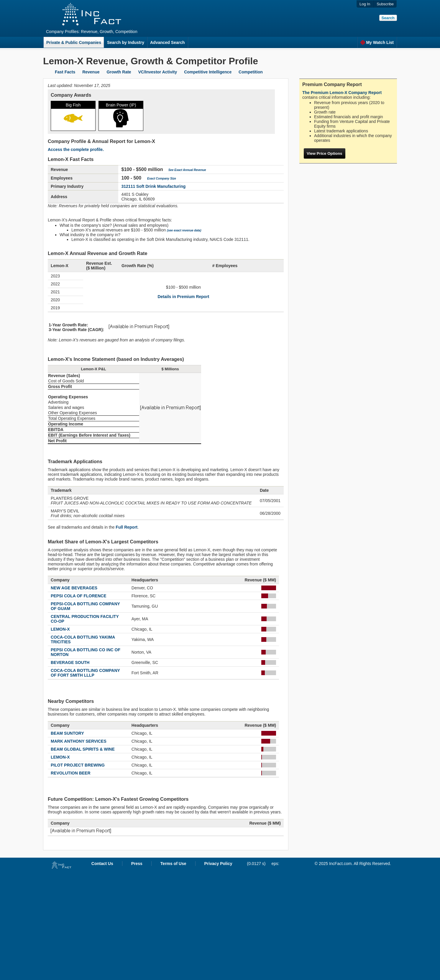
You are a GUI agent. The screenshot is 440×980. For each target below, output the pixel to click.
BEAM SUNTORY (67, 733)
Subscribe (385, 4)
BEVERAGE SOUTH (70, 662)
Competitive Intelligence (208, 72)
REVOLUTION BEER (71, 773)
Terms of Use (173, 864)
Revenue (91, 72)
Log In (365, 4)
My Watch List (377, 42)
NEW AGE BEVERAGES (74, 588)
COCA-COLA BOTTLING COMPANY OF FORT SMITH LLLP (85, 673)
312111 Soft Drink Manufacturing (153, 186)
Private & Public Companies (74, 42)
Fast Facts (65, 72)
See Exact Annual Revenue (187, 170)
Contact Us (102, 864)
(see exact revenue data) (184, 230)
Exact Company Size (162, 179)
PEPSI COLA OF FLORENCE (79, 596)
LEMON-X (60, 629)
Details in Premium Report (183, 297)
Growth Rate (119, 72)
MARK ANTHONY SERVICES (79, 741)
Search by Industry (126, 42)
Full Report (127, 527)
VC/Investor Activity (158, 72)
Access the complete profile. (76, 149)
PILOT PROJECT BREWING (78, 765)
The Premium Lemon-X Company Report (342, 93)
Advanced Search (168, 42)
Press (137, 864)
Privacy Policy (218, 864)
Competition (251, 72)
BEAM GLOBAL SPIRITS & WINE (83, 749)
